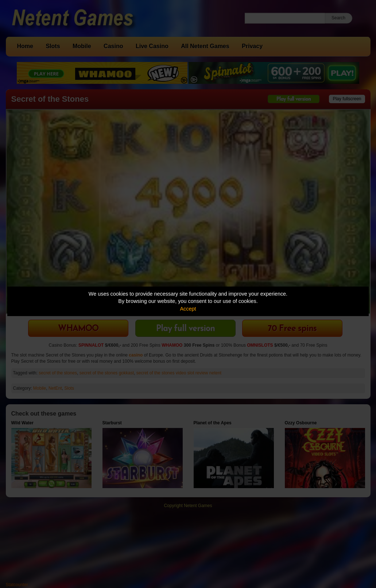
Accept (188, 309)
